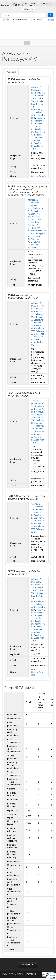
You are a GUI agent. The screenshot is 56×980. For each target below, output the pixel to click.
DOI (33, 669)
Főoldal (4, 3)
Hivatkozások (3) (39, 176)
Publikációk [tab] (11, 72)
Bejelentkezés (7, 5)
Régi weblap (27, 5)
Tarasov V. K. (36, 247)
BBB (26, 3)
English (28, 9)
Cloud (20, 3)
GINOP (17, 5)
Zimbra (12, 3)
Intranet (46, 3)
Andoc (33, 3)
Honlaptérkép (28, 964)
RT (39, 3)
